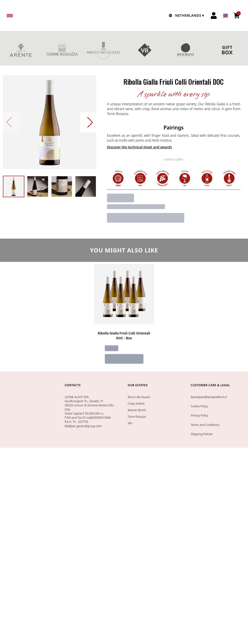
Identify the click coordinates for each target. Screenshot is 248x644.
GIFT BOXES (227, 50)
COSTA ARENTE (21, 50)
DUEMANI (186, 50)
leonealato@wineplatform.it (209, 397)
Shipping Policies (202, 434)
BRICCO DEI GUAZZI (103, 50)
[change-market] (186, 15)
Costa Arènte (136, 404)
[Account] (214, 15)
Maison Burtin (137, 410)
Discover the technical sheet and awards (139, 147)
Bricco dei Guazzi (139, 397)
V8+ (145, 50)
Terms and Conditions (205, 425)
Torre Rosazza (137, 417)
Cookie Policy (199, 406)
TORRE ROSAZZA (62, 50)
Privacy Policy (199, 415)
